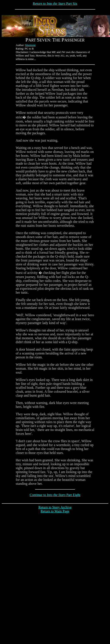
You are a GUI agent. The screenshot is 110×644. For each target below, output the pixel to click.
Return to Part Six (55, 4)
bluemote (30, 45)
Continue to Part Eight (55, 495)
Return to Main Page (55, 511)
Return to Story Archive (55, 507)
